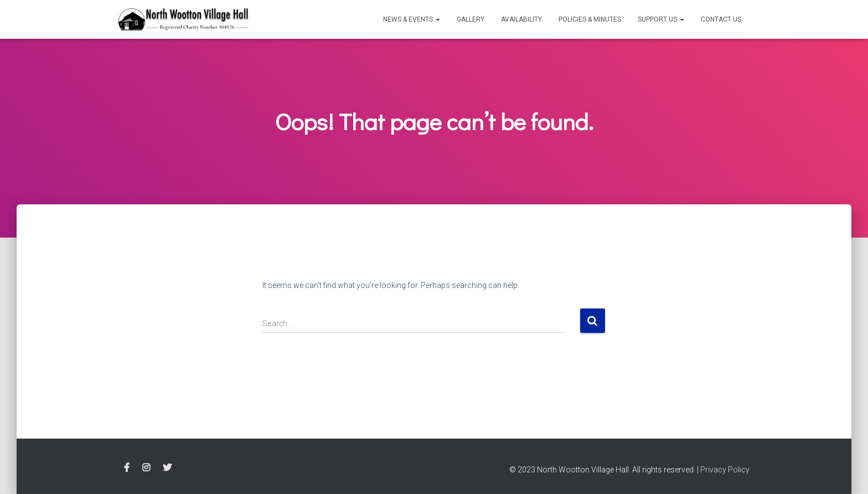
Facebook (127, 468)
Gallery (471, 19)
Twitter (167, 468)
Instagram (146, 468)
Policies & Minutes (590, 19)
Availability (521, 19)
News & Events (412, 19)
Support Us (661, 19)
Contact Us (721, 19)
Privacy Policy (725, 470)
